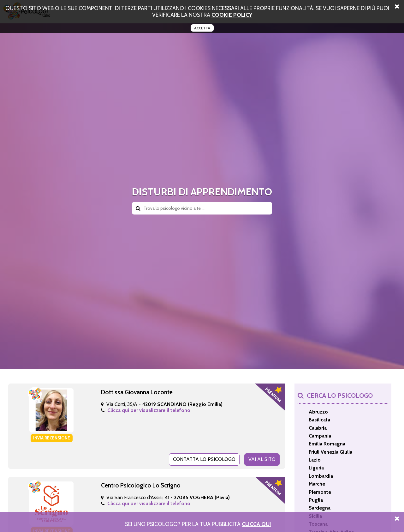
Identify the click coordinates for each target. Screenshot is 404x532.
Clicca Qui (256, 524)
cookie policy (232, 15)
